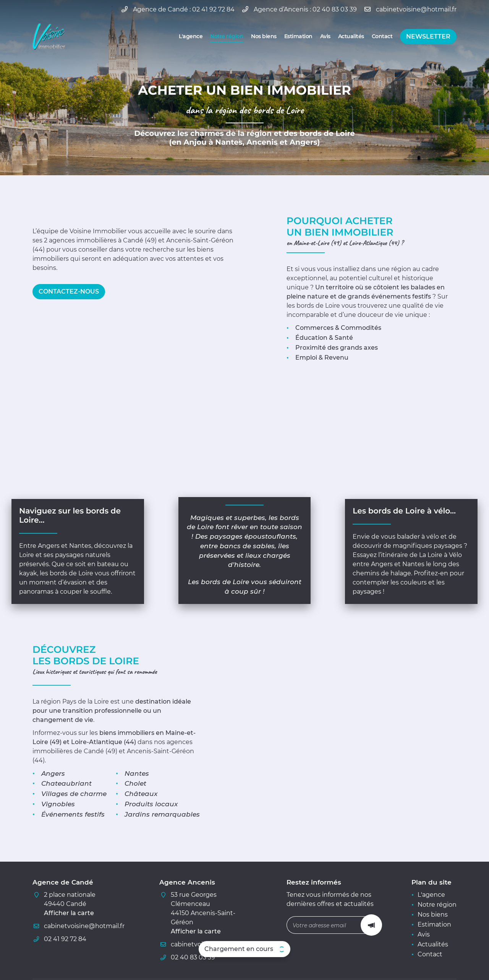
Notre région (227, 36)
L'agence (191, 36)
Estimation (298, 36)
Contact (382, 36)
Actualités (351, 36)
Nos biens (264, 36)
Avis (325, 36)
